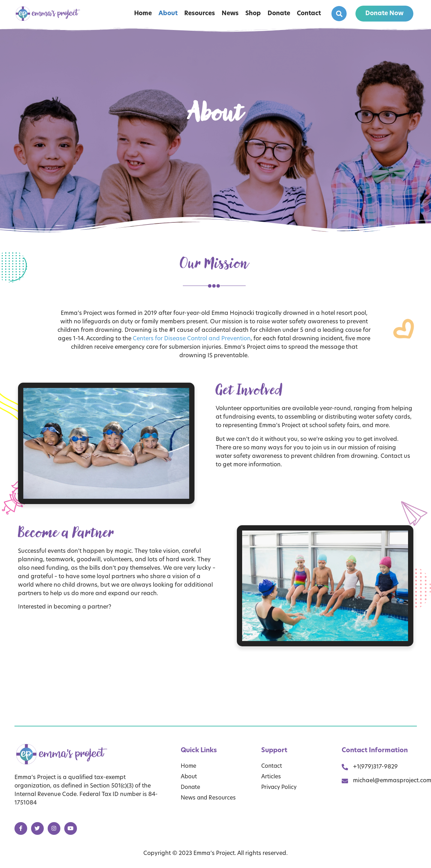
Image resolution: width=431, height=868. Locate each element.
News (230, 14)
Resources (200, 14)
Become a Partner (66, 532)
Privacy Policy (280, 788)
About (168, 14)
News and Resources (209, 798)
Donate (279, 14)
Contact (309, 14)
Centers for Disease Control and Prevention (192, 339)
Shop (253, 14)
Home (143, 14)
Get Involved (249, 390)
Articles (271, 777)
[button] (339, 14)
